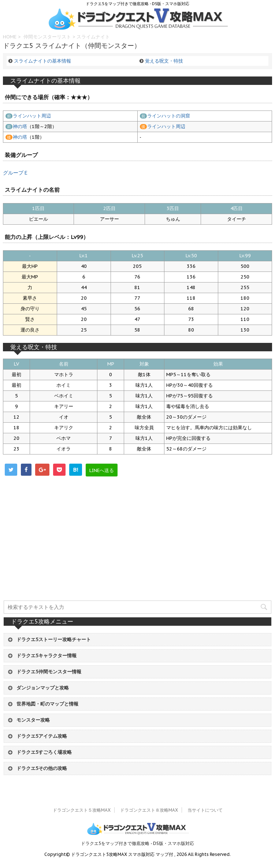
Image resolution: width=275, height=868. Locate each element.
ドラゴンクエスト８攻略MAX (149, 810)
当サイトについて (205, 810)
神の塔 (20, 126)
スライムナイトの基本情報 (42, 61)
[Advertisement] (138, 550)
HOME (10, 37)
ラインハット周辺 (32, 116)
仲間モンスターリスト (47, 37)
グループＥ (16, 173)
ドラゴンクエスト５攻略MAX (82, 810)
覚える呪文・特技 (164, 61)
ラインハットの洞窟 (169, 116)
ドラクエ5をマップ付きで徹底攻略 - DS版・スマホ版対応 (137, 843)
